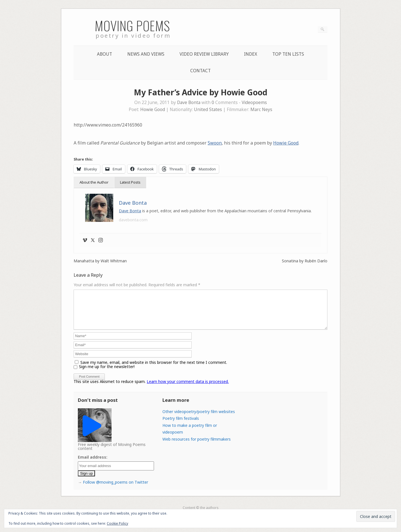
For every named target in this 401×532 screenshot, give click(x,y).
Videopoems (254, 102)
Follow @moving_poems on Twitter (115, 489)
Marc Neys (261, 110)
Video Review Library (204, 54)
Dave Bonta (189, 102)
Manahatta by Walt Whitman (100, 261)
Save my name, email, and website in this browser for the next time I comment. (154, 369)
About (105, 54)
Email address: (93, 464)
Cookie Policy (117, 523)
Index (251, 54)
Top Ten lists (288, 54)
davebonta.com (133, 220)
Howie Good (153, 110)
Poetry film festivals (181, 425)
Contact (200, 71)
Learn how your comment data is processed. (188, 388)
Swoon (215, 143)
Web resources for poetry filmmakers (197, 446)
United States (208, 110)
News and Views (146, 54)
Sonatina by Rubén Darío (305, 261)
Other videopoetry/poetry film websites (199, 418)
